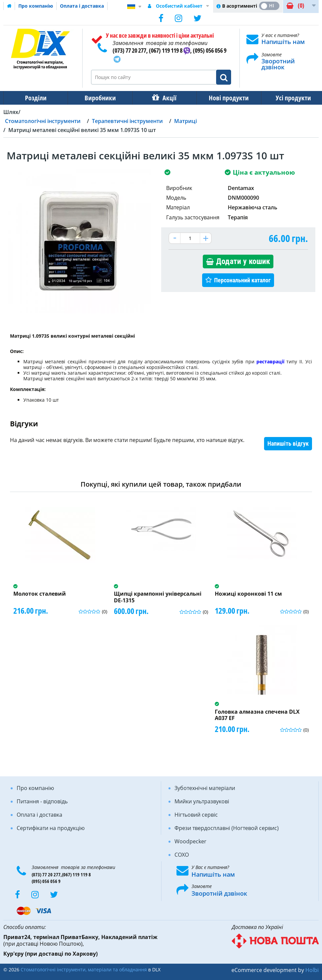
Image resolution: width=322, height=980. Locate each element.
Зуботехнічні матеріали (205, 788)
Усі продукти (287, 98)
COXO (182, 855)
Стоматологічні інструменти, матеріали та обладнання (84, 969)
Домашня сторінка (9, 6)
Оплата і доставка (82, 6)
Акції (166, 98)
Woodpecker (190, 841)
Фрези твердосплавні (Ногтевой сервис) (227, 828)
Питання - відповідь (42, 801)
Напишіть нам (283, 42)
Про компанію (36, 6)
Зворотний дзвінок (278, 64)
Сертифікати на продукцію (51, 828)
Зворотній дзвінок (219, 893)
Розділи (35, 98)
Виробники (98, 98)
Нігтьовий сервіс (196, 815)
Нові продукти (224, 98)
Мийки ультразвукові (202, 801)
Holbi (312, 970)
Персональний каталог (242, 280)
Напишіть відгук (288, 443)
